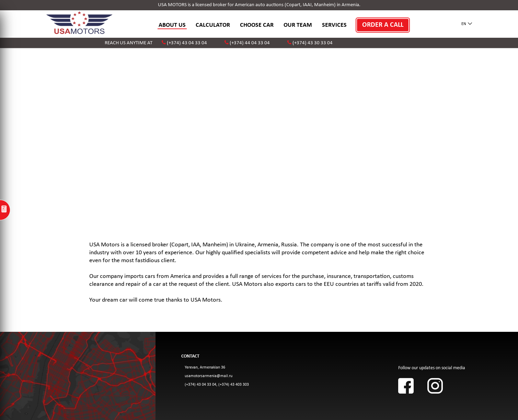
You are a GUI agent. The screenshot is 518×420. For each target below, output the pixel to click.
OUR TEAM (298, 25)
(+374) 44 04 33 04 (250, 43)
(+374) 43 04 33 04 (187, 43)
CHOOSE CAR (257, 25)
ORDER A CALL (383, 25)
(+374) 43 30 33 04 (313, 43)
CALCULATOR (213, 25)
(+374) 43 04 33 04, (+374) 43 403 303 (217, 385)
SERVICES (334, 25)
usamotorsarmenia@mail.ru (209, 376)
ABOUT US (172, 25)
